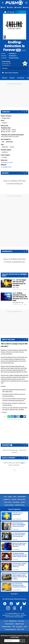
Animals (12, 147)
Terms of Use (8, 502)
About (10, 497)
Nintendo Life (13, 621)
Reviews (12, 78)
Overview (5, 78)
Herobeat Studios (14, 58)
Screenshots (21, 78)
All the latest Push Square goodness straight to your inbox (15, 636)
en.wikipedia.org (6, 167)
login (22, 463)
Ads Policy (16, 502)
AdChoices (23, 615)
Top (5, 497)
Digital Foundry (20, 624)
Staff (15, 497)
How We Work (22, 497)
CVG (19, 629)
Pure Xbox (21, 621)
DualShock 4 (5, 152)
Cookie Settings (9, 505)
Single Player (5, 147)
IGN (14, 627)
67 (9, 286)
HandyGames (13, 56)
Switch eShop (9, 142)
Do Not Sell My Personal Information (14, 617)
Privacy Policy (21, 499)
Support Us (7, 499)
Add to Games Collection (10, 73)
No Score (5, 68)
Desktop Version (20, 505)
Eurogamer (19, 627)
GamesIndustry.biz (11, 629)
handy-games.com (7, 162)
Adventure (4, 123)
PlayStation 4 (13, 54)
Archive (23, 502)
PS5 (3, 142)
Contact (14, 499)
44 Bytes (18, 615)
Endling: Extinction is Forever (14, 46)
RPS (23, 629)
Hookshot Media (13, 614)
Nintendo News (7, 627)
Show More (14, 594)
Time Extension (10, 624)
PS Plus (25, 290)
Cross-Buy (4, 157)
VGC (25, 627)
